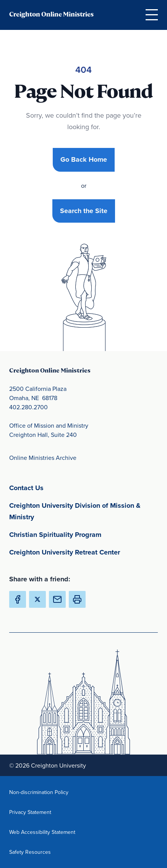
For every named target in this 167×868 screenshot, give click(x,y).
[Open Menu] (152, 15)
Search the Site (84, 211)
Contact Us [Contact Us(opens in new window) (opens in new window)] (62, 487)
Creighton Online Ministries (51, 14)
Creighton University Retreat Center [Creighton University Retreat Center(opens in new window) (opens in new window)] (83, 552)
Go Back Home (84, 159)
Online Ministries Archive (43, 458)
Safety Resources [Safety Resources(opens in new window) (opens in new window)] (42, 852)
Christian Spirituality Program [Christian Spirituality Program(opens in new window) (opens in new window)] (83, 534)
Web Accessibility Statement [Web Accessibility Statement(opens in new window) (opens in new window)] (42, 832)
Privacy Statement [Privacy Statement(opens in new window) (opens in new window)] (42, 812)
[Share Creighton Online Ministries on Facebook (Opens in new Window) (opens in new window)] (18, 599)
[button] (77, 599)
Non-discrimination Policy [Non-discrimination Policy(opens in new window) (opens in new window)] (42, 792)
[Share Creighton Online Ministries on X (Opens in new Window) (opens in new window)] (37, 599)
